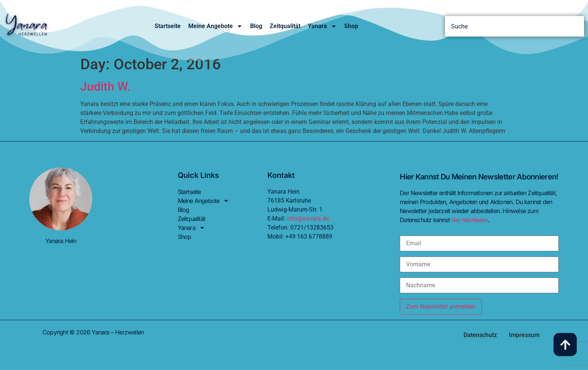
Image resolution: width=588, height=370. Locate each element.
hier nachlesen (469, 220)
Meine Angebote (215, 26)
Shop (351, 26)
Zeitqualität (285, 26)
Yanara (322, 26)
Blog (256, 26)
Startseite (168, 26)
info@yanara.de (308, 219)
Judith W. (105, 87)
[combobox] (514, 26)
